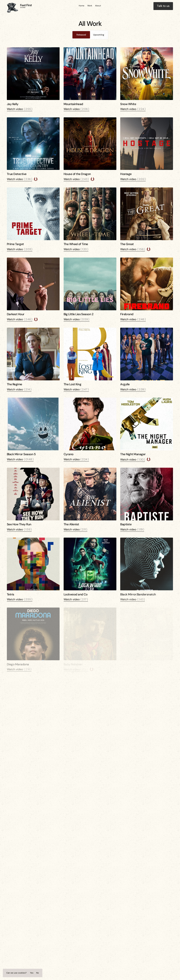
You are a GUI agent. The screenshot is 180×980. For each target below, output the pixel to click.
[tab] (81, 35)
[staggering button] (163, 6)
